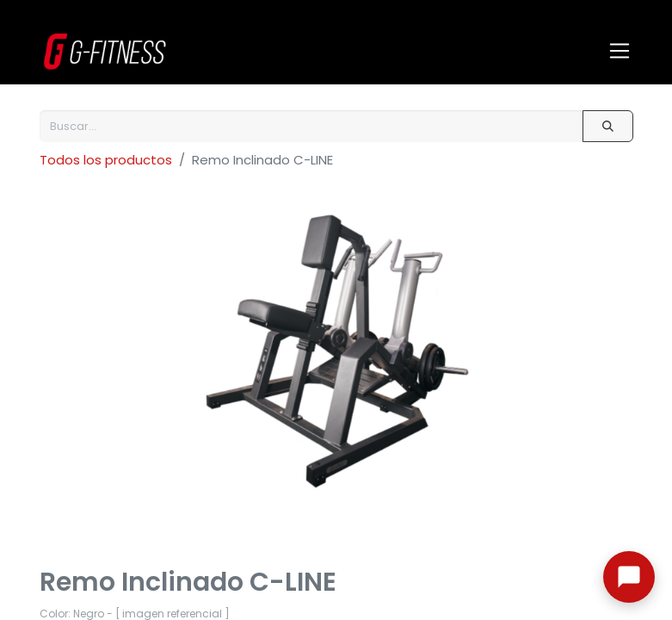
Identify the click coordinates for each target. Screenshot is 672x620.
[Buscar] (607, 126)
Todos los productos (106, 160)
